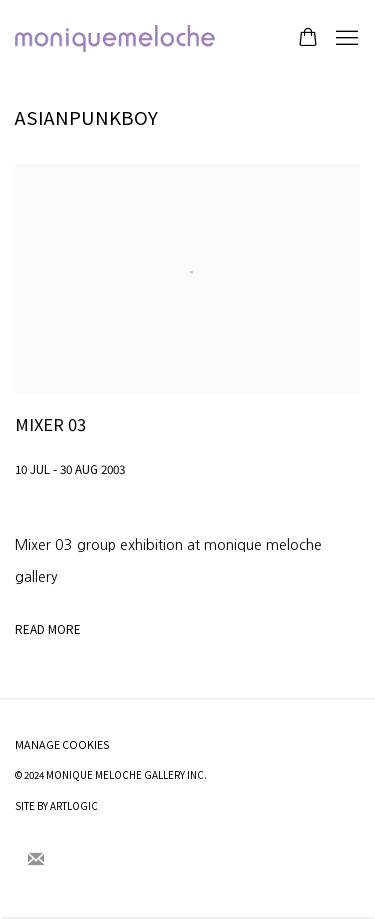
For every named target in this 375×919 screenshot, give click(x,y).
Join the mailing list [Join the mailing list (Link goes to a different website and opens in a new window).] (36, 860)
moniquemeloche (115, 38)
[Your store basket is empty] (308, 39)
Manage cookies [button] (62, 744)
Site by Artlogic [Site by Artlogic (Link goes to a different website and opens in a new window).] (56, 806)
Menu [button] (345, 39)
